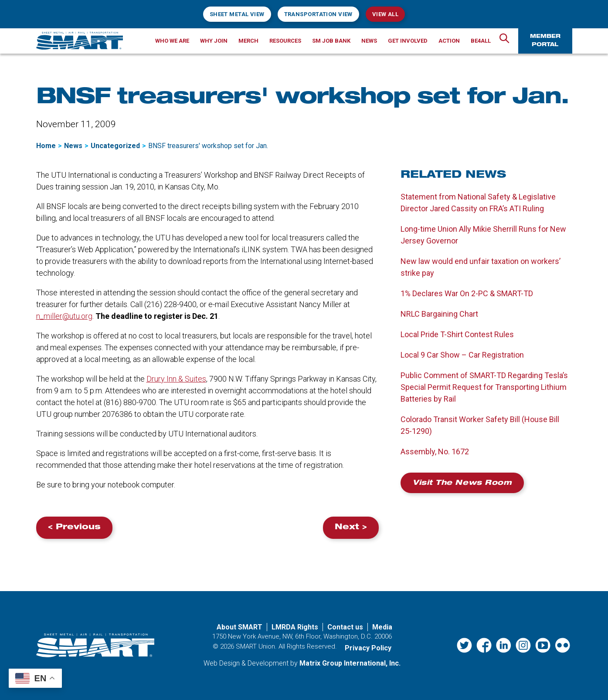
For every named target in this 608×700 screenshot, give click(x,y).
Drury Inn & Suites (176, 379)
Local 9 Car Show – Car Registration (462, 355)
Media (382, 627)
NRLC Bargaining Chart (439, 314)
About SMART (239, 627)
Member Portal (545, 41)
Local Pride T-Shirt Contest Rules (457, 334)
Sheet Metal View (237, 14)
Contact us (345, 627)
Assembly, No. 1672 (435, 451)
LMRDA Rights (295, 627)
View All (385, 14)
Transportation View (318, 14)
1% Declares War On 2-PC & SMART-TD (467, 293)
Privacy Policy (368, 648)
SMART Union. (256, 646)
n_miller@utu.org (64, 316)
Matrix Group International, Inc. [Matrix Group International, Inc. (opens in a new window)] (350, 663)
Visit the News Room (462, 484)
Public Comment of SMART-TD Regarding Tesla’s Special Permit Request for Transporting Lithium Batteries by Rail (484, 387)
